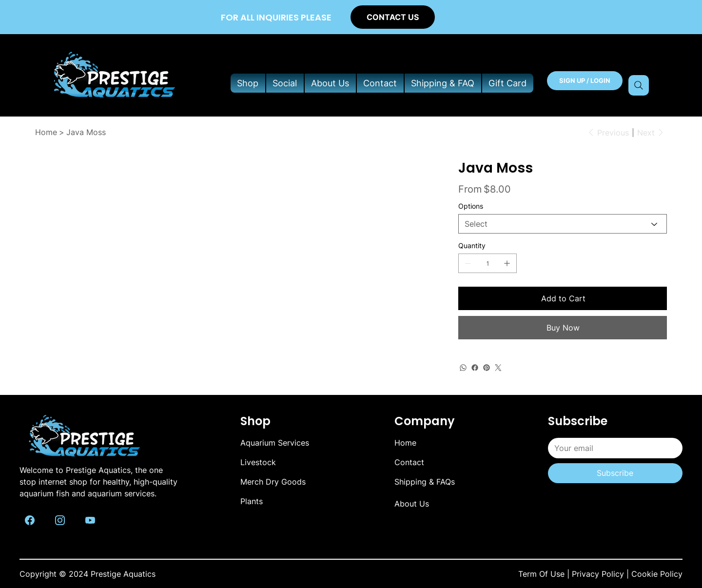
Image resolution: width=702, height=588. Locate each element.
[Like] (30, 519)
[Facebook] (475, 368)
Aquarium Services (275, 443)
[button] (248, 83)
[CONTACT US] (393, 17)
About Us (412, 504)
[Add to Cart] (563, 298)
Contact (409, 462)
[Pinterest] (487, 368)
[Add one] (507, 263)
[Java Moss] (86, 132)
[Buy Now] (563, 328)
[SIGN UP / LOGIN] (585, 81)
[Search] (639, 85)
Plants (252, 501)
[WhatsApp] (463, 368)
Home (405, 443)
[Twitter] (498, 368)
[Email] (612, 448)
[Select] (563, 224)
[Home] (46, 132)
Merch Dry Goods (273, 482)
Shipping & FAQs (425, 482)
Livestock (258, 462)
